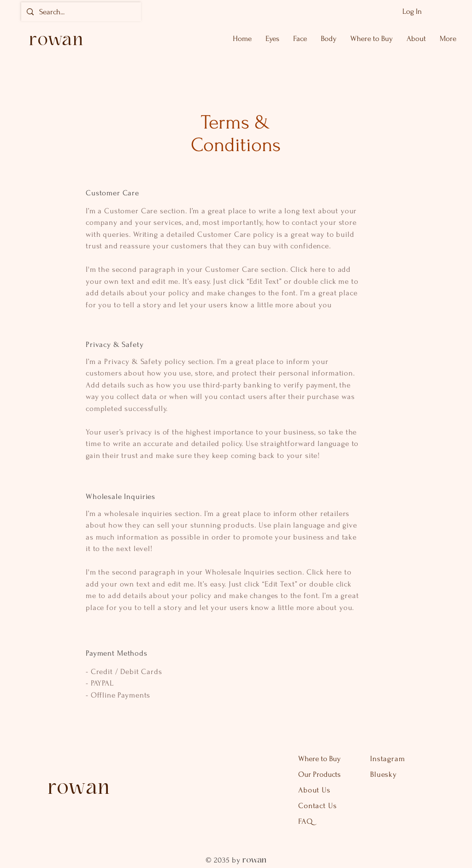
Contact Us (318, 806)
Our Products (319, 774)
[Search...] (80, 12)
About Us (316, 790)
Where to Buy (320, 759)
